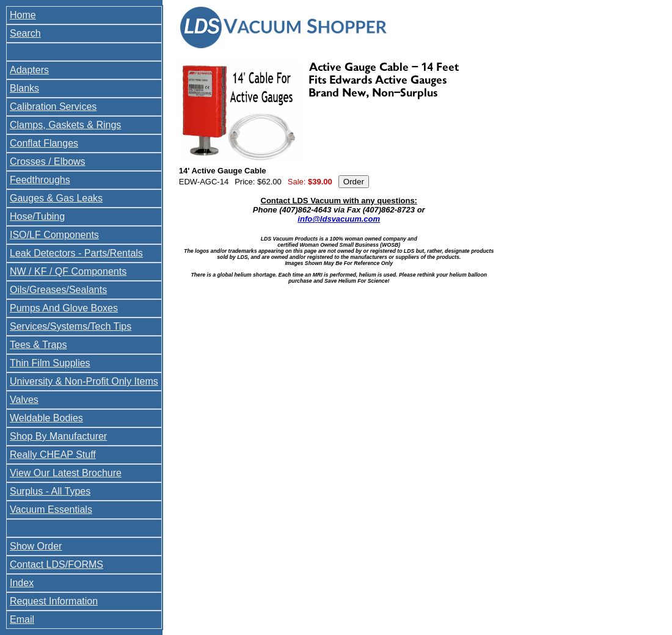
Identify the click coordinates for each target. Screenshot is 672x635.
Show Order (36, 546)
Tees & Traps (38, 345)
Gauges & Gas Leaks (56, 198)
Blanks (24, 88)
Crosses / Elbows (48, 161)
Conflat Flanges (44, 143)
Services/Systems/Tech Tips (71, 326)
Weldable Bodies (46, 418)
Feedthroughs (40, 180)
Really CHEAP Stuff (53, 455)
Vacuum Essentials (51, 510)
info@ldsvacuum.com (339, 219)
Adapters (29, 70)
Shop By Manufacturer (58, 436)
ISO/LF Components (54, 235)
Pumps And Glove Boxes (64, 308)
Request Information (54, 601)
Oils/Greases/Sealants (58, 290)
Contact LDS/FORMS (57, 564)
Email (22, 619)
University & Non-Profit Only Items (84, 381)
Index (22, 583)
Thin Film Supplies (50, 363)
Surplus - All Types (50, 491)
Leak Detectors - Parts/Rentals (76, 253)
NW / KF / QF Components (68, 271)
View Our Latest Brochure (66, 473)
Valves (24, 400)
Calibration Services (53, 107)
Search (25, 33)
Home (23, 15)
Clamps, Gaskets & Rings (65, 125)
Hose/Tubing (37, 216)
